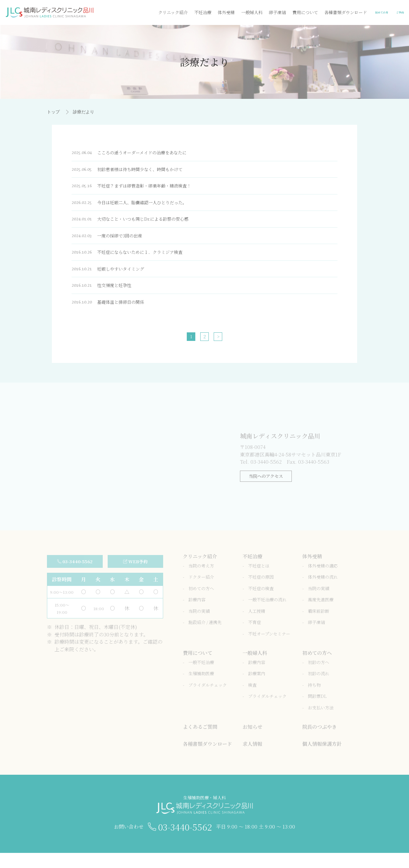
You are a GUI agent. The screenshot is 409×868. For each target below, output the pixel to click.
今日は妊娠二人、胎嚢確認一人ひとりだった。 (138, 207)
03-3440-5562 (186, 841)
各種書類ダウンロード (303, 12)
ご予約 (391, 12)
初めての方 (351, 12)
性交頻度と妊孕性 (106, 295)
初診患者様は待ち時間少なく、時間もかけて (136, 172)
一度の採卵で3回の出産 (112, 242)
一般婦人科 (209, 12)
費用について (262, 12)
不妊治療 (160, 12)
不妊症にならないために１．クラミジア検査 (136, 260)
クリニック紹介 (130, 12)
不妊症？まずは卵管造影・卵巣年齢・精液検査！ (140, 189)
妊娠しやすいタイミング (113, 277)
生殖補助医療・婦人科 (204, 818)
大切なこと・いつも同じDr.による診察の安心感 (139, 224)
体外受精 (183, 12)
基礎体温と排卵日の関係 (113, 312)
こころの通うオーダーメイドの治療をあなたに (138, 154)
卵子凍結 (234, 12)
